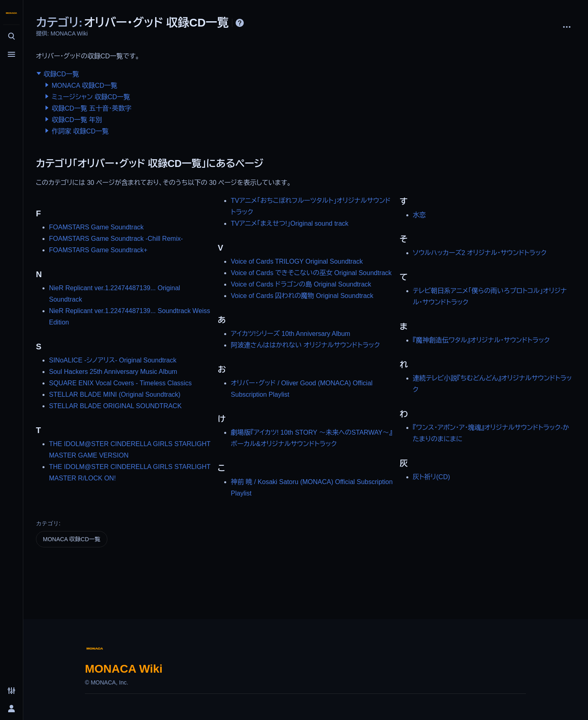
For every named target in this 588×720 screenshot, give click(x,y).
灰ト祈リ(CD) (431, 477)
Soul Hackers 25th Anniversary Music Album (113, 372)
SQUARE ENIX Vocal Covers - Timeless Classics (120, 383)
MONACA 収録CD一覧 (84, 86)
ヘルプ (240, 23)
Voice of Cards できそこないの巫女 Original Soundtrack (311, 273)
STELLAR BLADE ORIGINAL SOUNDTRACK (115, 406)
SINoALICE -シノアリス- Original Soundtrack (113, 360)
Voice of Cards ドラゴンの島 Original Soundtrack (301, 284)
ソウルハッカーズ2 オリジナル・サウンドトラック (480, 253)
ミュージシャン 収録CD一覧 (91, 97)
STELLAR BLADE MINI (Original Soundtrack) (115, 394)
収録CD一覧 (61, 74)
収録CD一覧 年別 (77, 120)
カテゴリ (47, 523)
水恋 (419, 215)
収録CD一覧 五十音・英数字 (91, 108)
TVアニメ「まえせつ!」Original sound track (290, 223)
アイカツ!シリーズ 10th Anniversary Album (290, 334)
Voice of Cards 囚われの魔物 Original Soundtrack (302, 296)
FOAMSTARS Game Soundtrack (96, 227)
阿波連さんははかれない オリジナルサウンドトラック (305, 345)
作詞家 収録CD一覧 (80, 131)
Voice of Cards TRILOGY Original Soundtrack (297, 261)
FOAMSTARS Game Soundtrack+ (98, 250)
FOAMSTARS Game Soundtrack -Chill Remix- (116, 239)
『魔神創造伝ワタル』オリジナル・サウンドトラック (481, 340)
